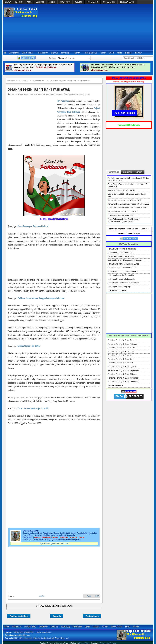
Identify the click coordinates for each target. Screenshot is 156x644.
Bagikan (42, 596)
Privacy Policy (30, 627)
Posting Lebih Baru (19, 616)
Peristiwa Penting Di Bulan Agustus (122, 367)
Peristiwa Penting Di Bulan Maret (121, 348)
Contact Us (14, 53)
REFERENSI (52, 2)
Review (138, 53)
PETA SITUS (19, 2)
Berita (77, 53)
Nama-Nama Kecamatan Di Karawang (123, 283)
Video (120, 53)
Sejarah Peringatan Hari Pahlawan (39, 89)
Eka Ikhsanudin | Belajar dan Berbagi (35, 638)
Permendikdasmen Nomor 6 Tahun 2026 (124, 200)
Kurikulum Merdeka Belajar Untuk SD (33, 408)
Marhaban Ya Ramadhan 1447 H (121, 190)
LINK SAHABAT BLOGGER (127, 2)
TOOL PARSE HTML (93, 2)
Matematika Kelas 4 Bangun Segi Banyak (125, 260)
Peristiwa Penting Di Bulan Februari (122, 344)
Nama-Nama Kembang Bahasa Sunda (123, 264)
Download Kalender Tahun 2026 (121, 215)
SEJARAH (59, 94)
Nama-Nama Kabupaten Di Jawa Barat (124, 272)
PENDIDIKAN (50, 94)
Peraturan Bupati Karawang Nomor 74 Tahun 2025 (128, 204)
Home (7, 627)
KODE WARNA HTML (109, 2)
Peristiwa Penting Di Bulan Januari (122, 340)
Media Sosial (27, 53)
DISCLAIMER (79, 2)
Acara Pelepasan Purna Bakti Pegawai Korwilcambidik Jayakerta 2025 (124, 220)
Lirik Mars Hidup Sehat (117, 290)
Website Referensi (115, 385)
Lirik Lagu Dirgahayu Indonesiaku (121, 279)
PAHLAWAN (40, 94)
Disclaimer (43, 627)
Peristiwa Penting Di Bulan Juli (120, 363)
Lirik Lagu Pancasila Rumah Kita (121, 275)
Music (111, 53)
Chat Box (54, 627)
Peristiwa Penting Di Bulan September (123, 370)
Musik (128, 627)
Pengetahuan (91, 53)
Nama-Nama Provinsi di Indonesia (122, 249)
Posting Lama (92, 616)
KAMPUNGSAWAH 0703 (24, 632)
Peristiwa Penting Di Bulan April (121, 352)
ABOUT (29, 2)
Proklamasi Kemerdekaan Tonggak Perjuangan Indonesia (41, 298)
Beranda (57, 616)
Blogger (129, 53)
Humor (103, 53)
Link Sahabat (117, 627)
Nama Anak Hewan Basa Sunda (121, 253)
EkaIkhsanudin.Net (43, 632)
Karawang (65, 627)
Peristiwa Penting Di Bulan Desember (123, 382)
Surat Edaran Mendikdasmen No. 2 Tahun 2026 (127, 208)
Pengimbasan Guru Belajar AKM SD (123, 268)
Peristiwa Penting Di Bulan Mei (120, 355)
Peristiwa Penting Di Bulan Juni (121, 359)
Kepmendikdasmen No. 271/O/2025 (122, 211)
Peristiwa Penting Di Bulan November (123, 378)
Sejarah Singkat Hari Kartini (29, 346)
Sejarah (54, 53)
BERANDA (8, 2)
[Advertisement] (96, 27)
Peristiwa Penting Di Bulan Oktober (122, 374)
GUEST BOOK (40, 2)
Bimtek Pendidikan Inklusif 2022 (121, 256)
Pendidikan (43, 53)
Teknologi (65, 53)
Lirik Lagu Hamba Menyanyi (119, 287)
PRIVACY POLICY (65, 2)
